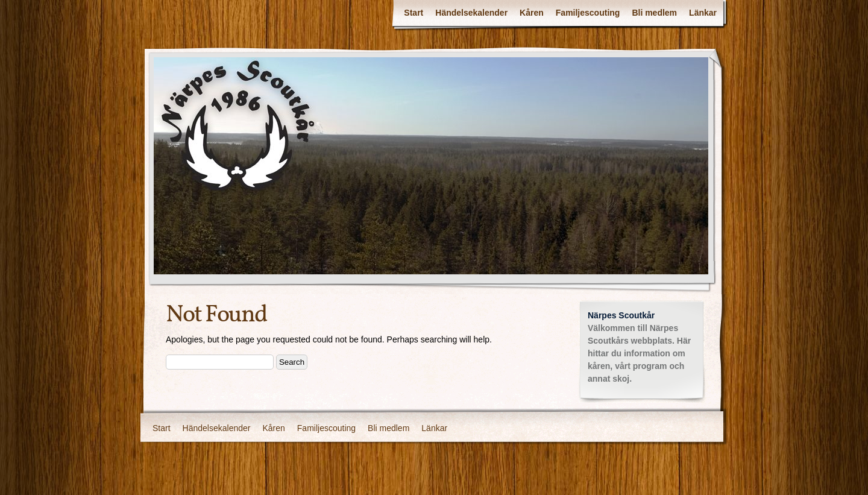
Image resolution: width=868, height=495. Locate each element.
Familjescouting (588, 13)
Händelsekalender (471, 13)
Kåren (532, 13)
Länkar (703, 13)
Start (414, 13)
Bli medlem (654, 13)
